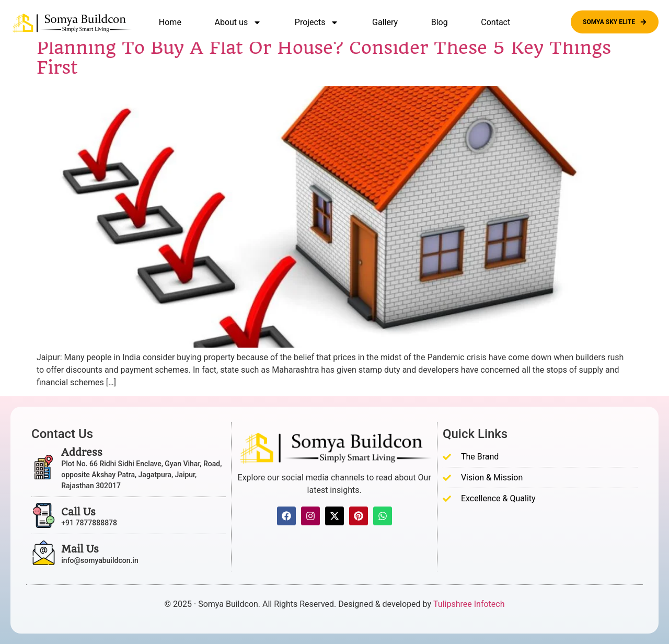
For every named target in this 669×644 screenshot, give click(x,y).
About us (238, 22)
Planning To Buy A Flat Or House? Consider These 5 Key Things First (324, 57)
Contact (495, 22)
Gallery (385, 22)
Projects (317, 22)
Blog (440, 22)
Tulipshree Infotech (469, 604)
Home (170, 22)
